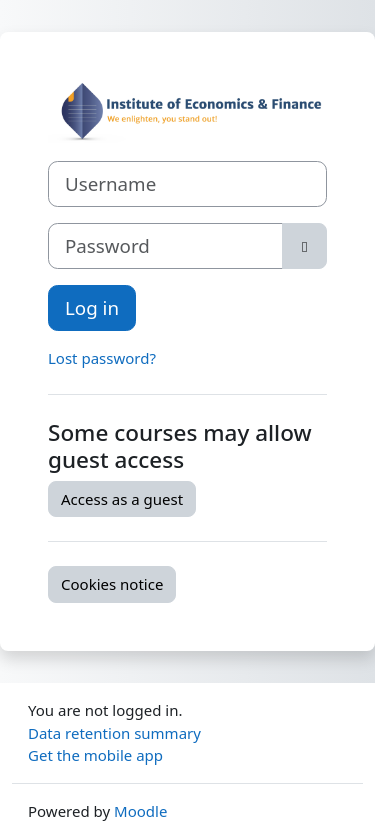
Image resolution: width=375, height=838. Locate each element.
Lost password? (102, 358)
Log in (92, 307)
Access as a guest (122, 499)
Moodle (140, 811)
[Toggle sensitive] (304, 246)
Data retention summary (114, 733)
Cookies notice (112, 584)
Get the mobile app (95, 755)
